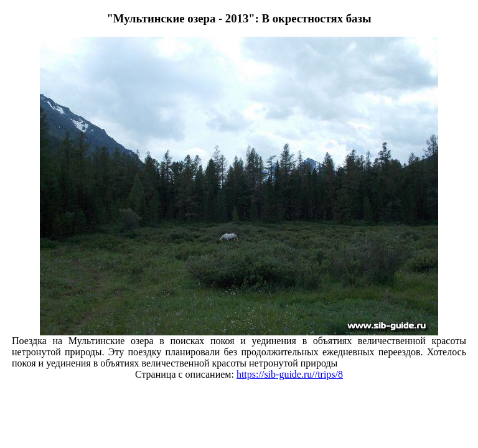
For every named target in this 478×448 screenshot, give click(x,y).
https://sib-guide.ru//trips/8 (290, 374)
